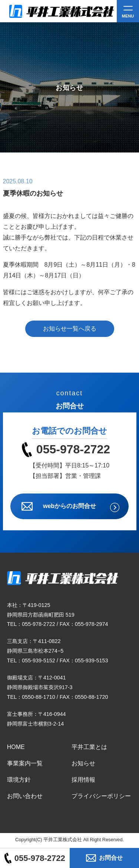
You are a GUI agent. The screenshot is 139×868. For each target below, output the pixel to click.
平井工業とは (89, 747)
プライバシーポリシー (101, 796)
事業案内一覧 (25, 763)
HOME (16, 747)
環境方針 (19, 780)
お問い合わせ (25, 796)
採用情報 (83, 780)
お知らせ (83, 763)
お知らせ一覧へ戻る (70, 329)
